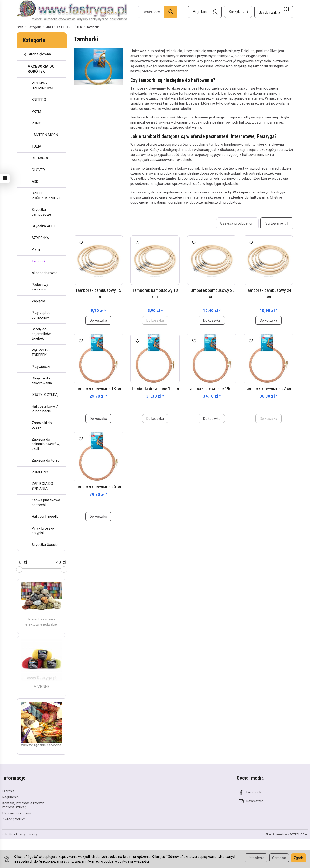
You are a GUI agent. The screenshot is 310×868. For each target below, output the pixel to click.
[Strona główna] (72, 11)
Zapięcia (38, 301)
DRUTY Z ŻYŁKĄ (45, 395)
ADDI (35, 182)
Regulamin (10, 797)
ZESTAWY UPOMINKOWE (43, 86)
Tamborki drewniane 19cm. (212, 389)
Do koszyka (98, 320)
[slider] (19, 570)
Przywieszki (41, 367)
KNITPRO (39, 100)
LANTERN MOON (45, 135)
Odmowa (279, 858)
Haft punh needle (45, 517)
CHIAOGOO (41, 158)
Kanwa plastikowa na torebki (46, 503)
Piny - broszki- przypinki (43, 531)
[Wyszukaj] (171, 12)
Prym (36, 249)
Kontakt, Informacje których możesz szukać (23, 805)
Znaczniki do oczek (42, 425)
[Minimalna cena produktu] (20, 562)
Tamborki (39, 261)
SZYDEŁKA (40, 238)
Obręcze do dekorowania (42, 381)
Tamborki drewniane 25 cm (98, 486)
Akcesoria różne (45, 273)
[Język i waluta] (274, 12)
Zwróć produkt (14, 819)
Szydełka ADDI (43, 226)
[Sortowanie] (277, 223)
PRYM (36, 111)
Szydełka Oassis (45, 545)
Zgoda (299, 858)
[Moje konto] (205, 12)
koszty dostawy (27, 834)
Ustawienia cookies (17, 813)
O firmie (8, 791)
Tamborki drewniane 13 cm (98, 389)
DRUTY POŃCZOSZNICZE (46, 196)
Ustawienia (256, 858)
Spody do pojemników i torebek (42, 334)
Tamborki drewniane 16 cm (155, 389)
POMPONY (40, 472)
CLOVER (38, 170)
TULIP (36, 146)
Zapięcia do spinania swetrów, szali (46, 444)
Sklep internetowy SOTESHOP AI (286, 834)
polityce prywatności (133, 861)
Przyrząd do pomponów (41, 315)
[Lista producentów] (237, 223)
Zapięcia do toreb (46, 460)
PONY (36, 123)
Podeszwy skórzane (40, 287)
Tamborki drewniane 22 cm (269, 389)
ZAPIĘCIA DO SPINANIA (42, 486)
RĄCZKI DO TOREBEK (41, 353)
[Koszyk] (238, 12)
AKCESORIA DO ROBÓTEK (41, 69)
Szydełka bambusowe (41, 212)
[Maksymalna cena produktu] (58, 562)
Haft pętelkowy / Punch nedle (45, 409)
